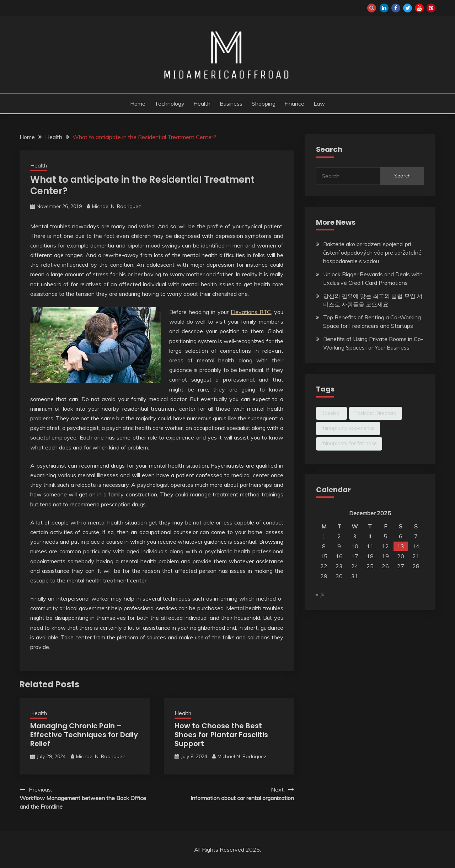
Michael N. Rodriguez (117, 206)
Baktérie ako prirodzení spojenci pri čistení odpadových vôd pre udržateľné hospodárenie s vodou (372, 252)
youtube (419, 8)
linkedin (384, 8)
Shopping (264, 103)
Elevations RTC (251, 312)
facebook (396, 8)
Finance (294, 103)
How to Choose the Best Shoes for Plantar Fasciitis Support (221, 735)
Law (319, 103)
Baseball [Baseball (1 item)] (331, 413)
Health (202, 103)
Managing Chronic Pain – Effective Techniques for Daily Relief (84, 735)
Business (231, 103)
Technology (170, 103)
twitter (408, 8)
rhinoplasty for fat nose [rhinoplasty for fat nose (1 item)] (349, 443)
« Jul (321, 594)
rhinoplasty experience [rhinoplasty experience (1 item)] (348, 428)
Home (138, 103)
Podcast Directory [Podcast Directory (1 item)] (376, 413)
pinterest (431, 8)
